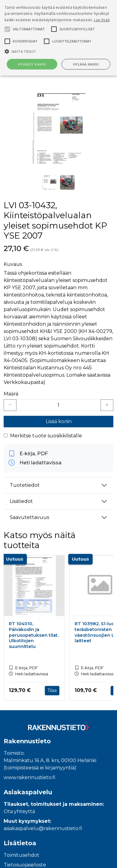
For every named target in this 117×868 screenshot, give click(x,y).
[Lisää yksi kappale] (107, 405)
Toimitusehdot (21, 855)
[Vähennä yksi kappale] (10, 405)
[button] (58, 51)
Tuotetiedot (25, 485)
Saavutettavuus (29, 517)
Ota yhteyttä (19, 811)
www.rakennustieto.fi (30, 777)
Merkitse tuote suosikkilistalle (46, 436)
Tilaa (52, 690)
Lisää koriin (59, 421)
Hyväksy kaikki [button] (32, 64)
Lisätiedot (21, 501)
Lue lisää (102, 20)
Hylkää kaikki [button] (86, 64)
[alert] (58, 38)
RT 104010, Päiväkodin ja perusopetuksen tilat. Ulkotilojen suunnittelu (34, 635)
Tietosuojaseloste (25, 865)
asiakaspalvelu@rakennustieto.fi (43, 828)
